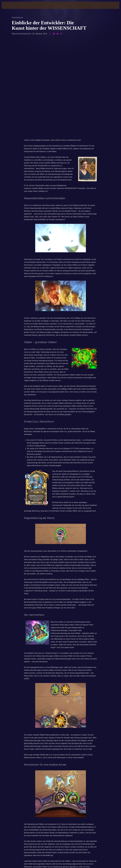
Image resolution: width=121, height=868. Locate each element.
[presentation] (8, 5)
